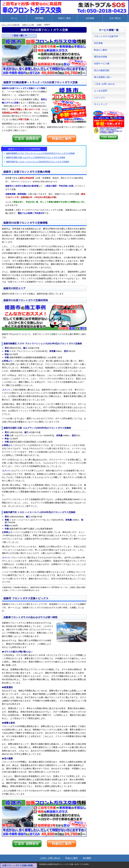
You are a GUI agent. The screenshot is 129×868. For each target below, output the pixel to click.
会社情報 (90, 18)
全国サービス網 (32, 25)
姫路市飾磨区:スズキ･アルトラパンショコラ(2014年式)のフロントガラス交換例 (40, 153)
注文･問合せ (115, 18)
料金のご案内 (65, 18)
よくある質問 (101, 91)
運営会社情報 (101, 57)
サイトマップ (101, 104)
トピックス (99, 98)
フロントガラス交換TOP (12, 25)
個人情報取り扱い (103, 77)
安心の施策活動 (102, 70)
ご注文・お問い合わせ (50, 858)
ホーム (14, 18)
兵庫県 (44, 25)
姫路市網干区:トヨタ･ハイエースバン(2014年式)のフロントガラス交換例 (38, 162)
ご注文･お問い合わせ (104, 84)
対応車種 (39, 18)
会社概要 (87, 858)
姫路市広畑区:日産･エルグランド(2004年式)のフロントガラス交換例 (36, 157)
